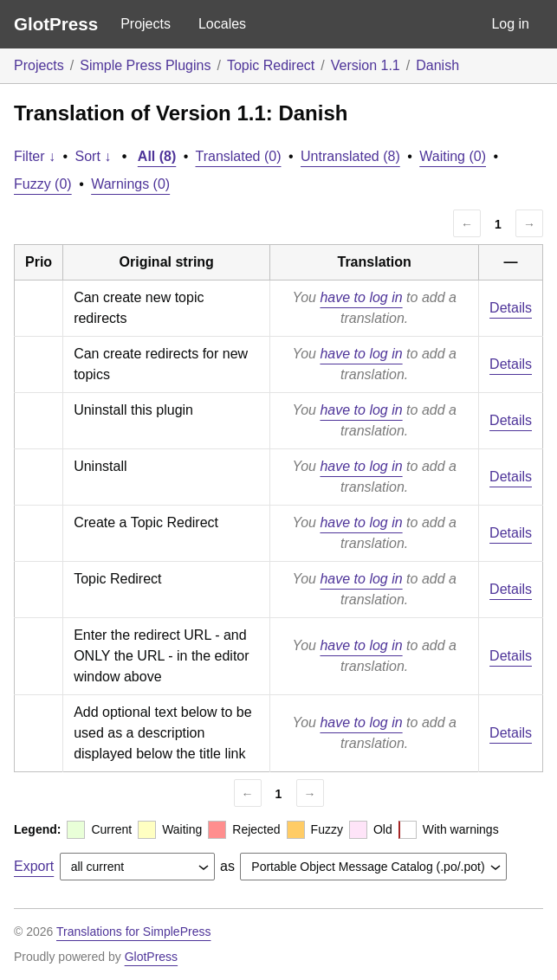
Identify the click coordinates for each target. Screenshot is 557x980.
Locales (222, 24)
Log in (510, 24)
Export (34, 866)
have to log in (361, 297)
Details (511, 308)
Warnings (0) (130, 184)
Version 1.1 (366, 65)
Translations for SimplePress (133, 932)
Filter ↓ (35, 156)
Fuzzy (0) (43, 184)
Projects (146, 24)
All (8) (157, 156)
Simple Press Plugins (145, 65)
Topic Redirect (271, 65)
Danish (437, 65)
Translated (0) (239, 156)
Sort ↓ (94, 156)
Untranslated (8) (350, 156)
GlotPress (56, 24)
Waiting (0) (453, 156)
